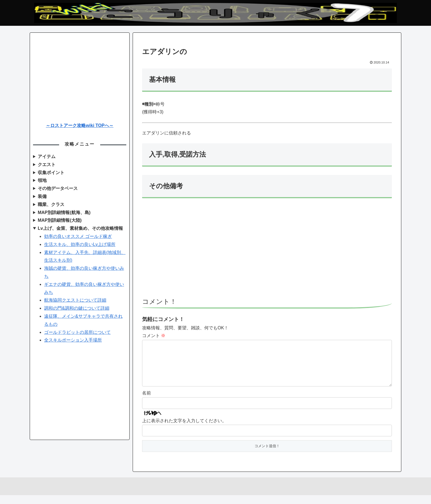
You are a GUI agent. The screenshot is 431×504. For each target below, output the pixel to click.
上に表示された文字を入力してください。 (184, 430)
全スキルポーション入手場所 (73, 340)
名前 (147, 402)
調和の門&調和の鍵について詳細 (77, 308)
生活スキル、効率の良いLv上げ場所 (80, 244)
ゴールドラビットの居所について (77, 332)
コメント (154, 336)
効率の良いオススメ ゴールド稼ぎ (78, 236)
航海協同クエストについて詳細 (75, 300)
